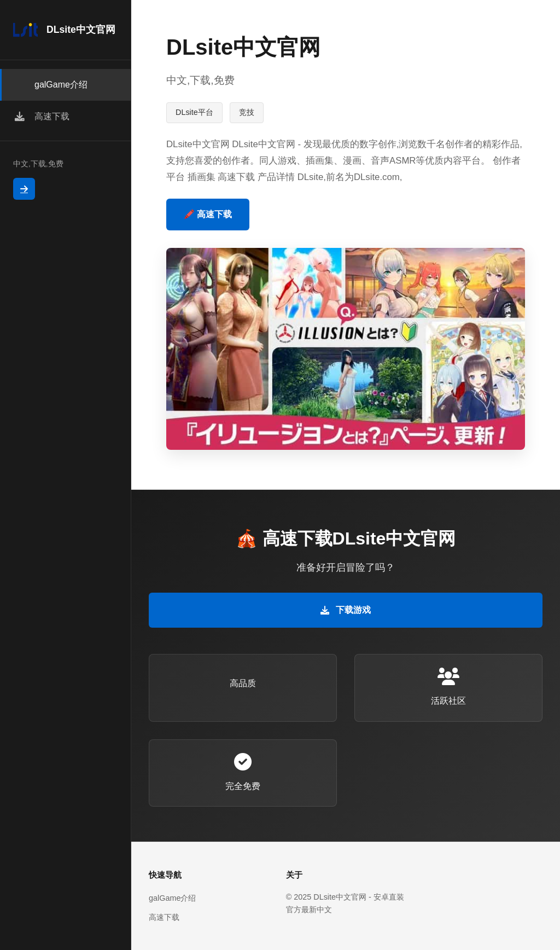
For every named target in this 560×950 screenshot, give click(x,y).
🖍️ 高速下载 (208, 214)
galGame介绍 (172, 898)
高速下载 (164, 917)
